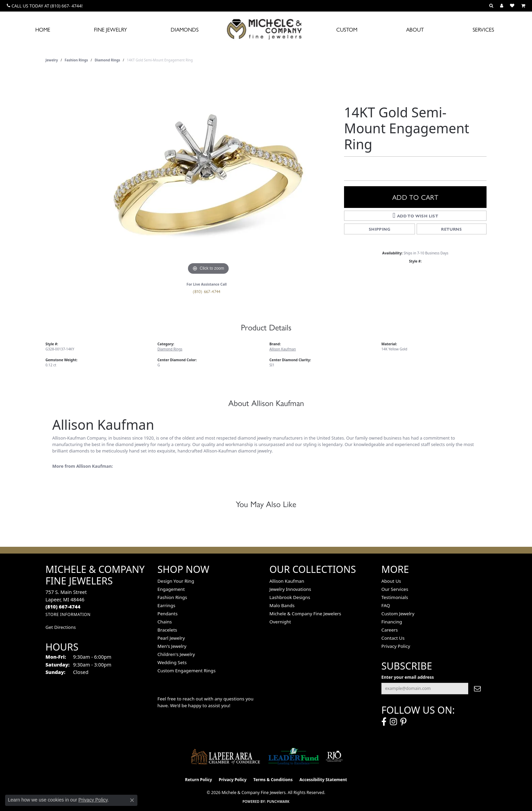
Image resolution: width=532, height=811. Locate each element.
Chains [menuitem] (165, 622)
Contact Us (393, 638)
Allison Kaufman (283, 349)
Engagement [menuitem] (171, 589)
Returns (451, 229)
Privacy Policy (396, 646)
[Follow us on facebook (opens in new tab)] (384, 722)
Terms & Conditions (273, 780)
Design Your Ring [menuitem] (176, 581)
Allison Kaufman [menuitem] (287, 581)
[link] (45, 6)
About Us (391, 581)
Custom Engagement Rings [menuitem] (186, 671)
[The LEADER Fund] (294, 756)
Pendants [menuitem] (167, 614)
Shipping (379, 229)
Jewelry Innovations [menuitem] (290, 589)
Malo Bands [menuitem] (282, 605)
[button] (491, 6)
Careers (389, 630)
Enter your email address (408, 677)
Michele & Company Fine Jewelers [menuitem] (305, 614)
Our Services (395, 589)
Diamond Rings (107, 60)
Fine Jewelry (110, 29)
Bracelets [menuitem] (167, 630)
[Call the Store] (63, 607)
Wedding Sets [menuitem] (172, 662)
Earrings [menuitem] (166, 605)
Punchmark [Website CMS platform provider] (278, 802)
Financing (392, 622)
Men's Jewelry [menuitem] (172, 646)
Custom (347, 29)
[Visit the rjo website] (334, 756)
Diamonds (185, 29)
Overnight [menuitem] (280, 622)
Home (43, 29)
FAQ (386, 605)
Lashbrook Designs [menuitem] (290, 597)
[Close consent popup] (132, 800)
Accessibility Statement (323, 780)
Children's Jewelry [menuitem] (176, 654)
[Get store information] (68, 614)
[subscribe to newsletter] (477, 689)
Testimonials (395, 597)
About (415, 29)
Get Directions (61, 627)
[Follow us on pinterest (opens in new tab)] (403, 722)
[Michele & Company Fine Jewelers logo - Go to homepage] (266, 29)
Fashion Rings (77, 60)
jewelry (52, 60)
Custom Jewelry (398, 614)
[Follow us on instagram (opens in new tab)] (393, 722)
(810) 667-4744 (207, 291)
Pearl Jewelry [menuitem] (171, 638)
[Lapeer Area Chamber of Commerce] (226, 756)
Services (483, 29)
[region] (208, 175)
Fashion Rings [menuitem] (172, 597)
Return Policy (198, 780)
